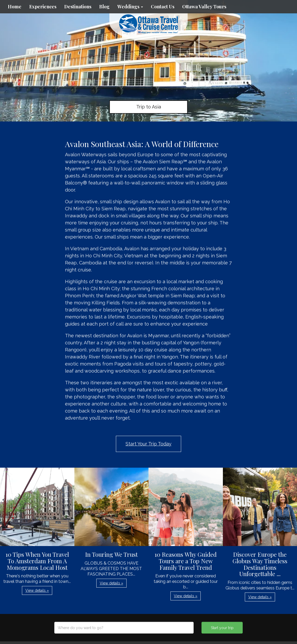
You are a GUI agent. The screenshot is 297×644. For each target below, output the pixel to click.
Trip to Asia (149, 107)
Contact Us (163, 7)
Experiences (43, 7)
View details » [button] (37, 590)
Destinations (78, 7)
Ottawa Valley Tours (204, 7)
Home (15, 7)
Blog (104, 7)
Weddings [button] (130, 7)
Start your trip (222, 628)
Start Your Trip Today (148, 444)
